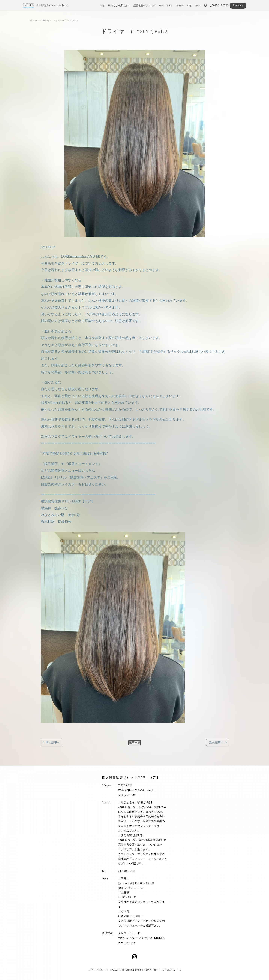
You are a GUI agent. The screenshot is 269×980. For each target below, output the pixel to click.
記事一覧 (135, 742)
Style (170, 6)
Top (102, 6)
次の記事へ (216, 742)
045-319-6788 (219, 6)
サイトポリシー (97, 970)
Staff (161, 6)
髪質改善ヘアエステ (144, 6)
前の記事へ (53, 742)
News (198, 6)
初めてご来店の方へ (119, 6)
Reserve (238, 6)
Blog (189, 6)
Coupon (180, 6)
